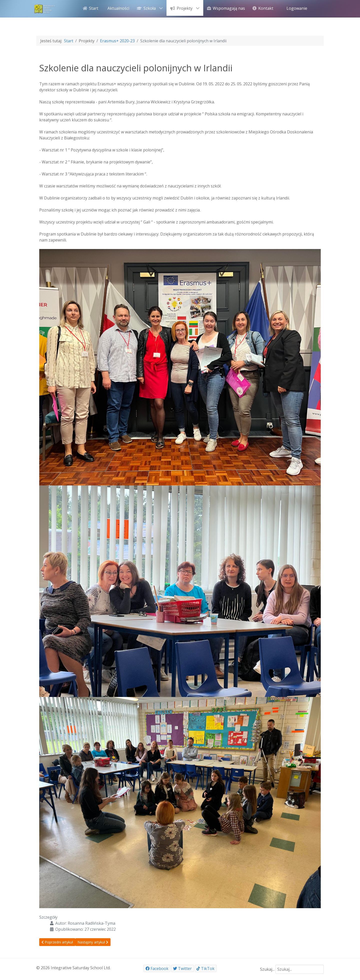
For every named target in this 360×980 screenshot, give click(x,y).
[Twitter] (182, 968)
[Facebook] (157, 968)
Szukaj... (267, 969)
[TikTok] (206, 968)
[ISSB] (45, 8)
